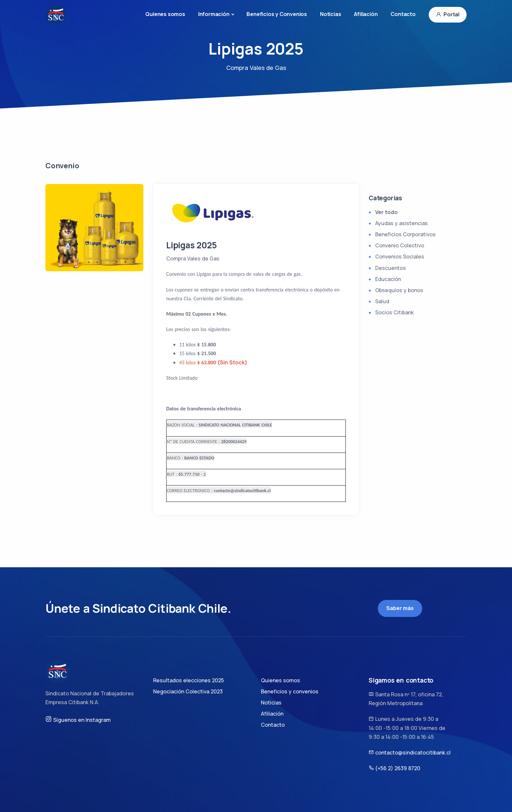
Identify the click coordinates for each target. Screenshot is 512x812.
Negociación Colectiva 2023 (188, 691)
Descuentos (391, 268)
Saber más (400, 608)
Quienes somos (165, 14)
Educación (388, 279)
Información (214, 14)
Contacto (403, 14)
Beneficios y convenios (290, 691)
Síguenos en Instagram (78, 720)
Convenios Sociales (400, 257)
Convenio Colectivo (400, 245)
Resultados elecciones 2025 (189, 680)
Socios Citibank (394, 312)
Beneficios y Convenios (277, 14)
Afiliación (366, 14)
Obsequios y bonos (399, 290)
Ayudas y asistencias (401, 223)
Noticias (330, 14)
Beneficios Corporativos (405, 234)
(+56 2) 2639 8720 (394, 768)
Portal (448, 15)
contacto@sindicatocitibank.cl (410, 753)
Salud (382, 301)
